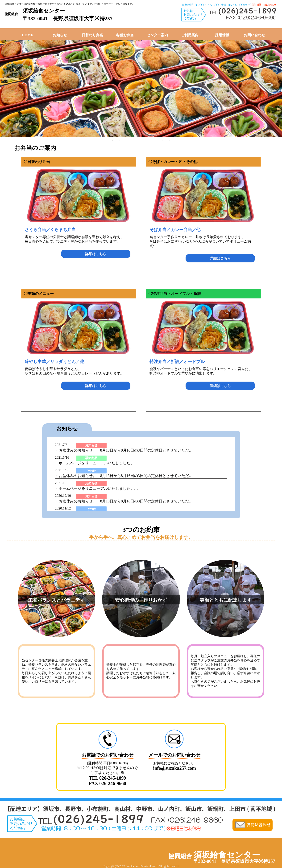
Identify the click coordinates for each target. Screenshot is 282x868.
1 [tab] (113, 140)
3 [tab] (127, 140)
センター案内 (157, 35)
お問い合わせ (254, 35)
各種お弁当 (125, 35)
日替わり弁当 (92, 35)
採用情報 (222, 35)
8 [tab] (162, 140)
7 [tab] (155, 140)
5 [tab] (141, 140)
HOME (28, 35)
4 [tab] (134, 140)
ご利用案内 (190, 35)
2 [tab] (120, 140)
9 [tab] (169, 140)
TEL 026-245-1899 (107, 778)
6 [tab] (148, 140)
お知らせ (60, 35)
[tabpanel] (141, 88)
